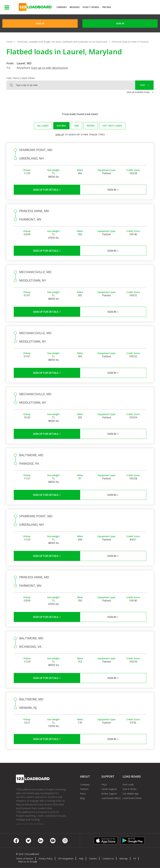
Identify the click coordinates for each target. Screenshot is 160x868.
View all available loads (138, 92)
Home (10, 42)
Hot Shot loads (112, 126)
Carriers (61, 7)
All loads (43, 126)
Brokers (75, 7)
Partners (84, 789)
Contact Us (108, 859)
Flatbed (61, 126)
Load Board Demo (132, 798)
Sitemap (124, 859)
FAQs (104, 785)
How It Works (91, 7)
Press (83, 794)
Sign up (60, 135)
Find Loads (128, 785)
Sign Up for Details (47, 190)
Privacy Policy (46, 859)
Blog (82, 798)
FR (135, 859)
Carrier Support (109, 789)
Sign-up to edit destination (50, 68)
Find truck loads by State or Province (130, 42)
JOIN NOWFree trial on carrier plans (136, 8)
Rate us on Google (28, 862)
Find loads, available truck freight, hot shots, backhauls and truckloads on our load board (62, 42)
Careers (93, 859)
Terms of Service (25, 859)
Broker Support (109, 794)
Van (76, 126)
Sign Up (40, 23)
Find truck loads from (20, 78)
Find (142, 85)
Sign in (120, 23)
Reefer (91, 126)
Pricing (107, 7)
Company (85, 785)
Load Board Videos (111, 798)
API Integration (66, 859)
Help (81, 859)
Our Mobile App (131, 794)
